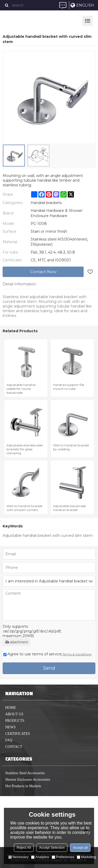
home (11, 708)
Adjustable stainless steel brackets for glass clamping (25, 449)
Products (15, 721)
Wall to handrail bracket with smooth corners (25, 508)
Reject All (24, 848)
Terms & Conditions (77, 654)
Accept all (80, 848)
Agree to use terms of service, (47, 654)
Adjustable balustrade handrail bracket (69, 508)
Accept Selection (52, 848)
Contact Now (43, 272)
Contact (14, 747)
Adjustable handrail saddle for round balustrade (21, 389)
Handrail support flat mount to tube (69, 387)
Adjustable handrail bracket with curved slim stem (48, 535)
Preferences (63, 857)
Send (49, 668)
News (10, 727)
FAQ (9, 740)
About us (14, 714)
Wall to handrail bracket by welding (71, 447)
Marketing (86, 857)
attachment (17, 642)
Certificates (18, 734)
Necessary (18, 857)
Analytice (40, 857)
